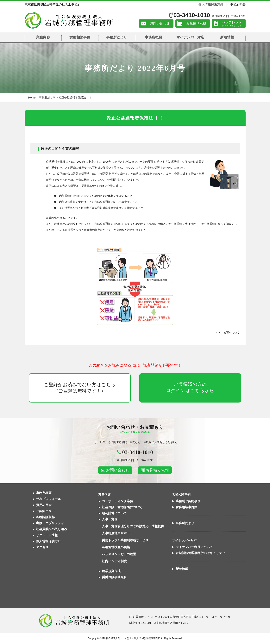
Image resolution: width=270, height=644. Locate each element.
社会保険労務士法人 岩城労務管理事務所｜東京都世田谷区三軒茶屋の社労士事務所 (69, 20)
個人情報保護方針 (211, 4)
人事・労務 (110, 519)
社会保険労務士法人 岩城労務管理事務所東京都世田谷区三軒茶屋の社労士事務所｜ (74, 620)
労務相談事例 (80, 37)
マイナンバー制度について (194, 547)
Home (32, 98)
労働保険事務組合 (114, 577)
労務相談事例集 (186, 507)
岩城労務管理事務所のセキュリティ (200, 553)
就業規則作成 (111, 571)
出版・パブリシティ (50, 523)
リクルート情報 (47, 535)
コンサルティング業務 (117, 501)
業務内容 (43, 37)
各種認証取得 (45, 517)
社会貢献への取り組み (52, 529)
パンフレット (232, 22)
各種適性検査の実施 (116, 547)
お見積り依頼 (196, 23)
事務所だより (117, 37)
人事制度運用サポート (117, 533)
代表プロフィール (48, 499)
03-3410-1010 (192, 15)
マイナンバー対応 (190, 37)
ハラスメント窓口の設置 (119, 554)
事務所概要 (238, 4)
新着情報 (227, 37)
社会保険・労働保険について (122, 507)
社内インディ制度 (114, 561)
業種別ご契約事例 (188, 501)
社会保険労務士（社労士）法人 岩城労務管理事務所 (133, 638)
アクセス (42, 547)
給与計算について (114, 513)
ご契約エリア (45, 511)
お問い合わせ (160, 23)
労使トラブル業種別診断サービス (125, 540)
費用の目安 (44, 505)
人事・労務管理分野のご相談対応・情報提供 (133, 526)
